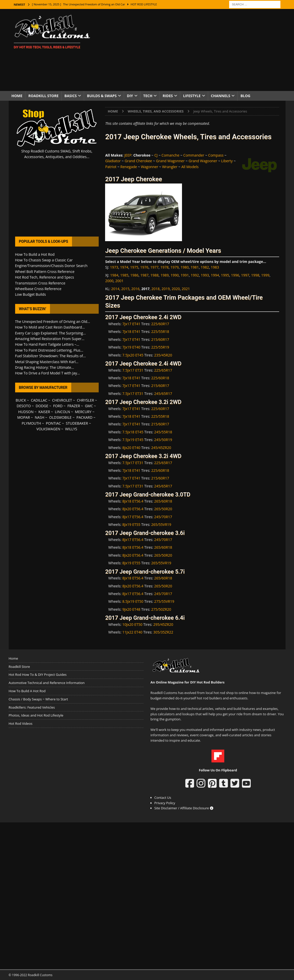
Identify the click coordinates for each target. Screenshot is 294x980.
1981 (195, 267)
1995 (225, 275)
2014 (115, 289)
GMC (89, 406)
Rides (168, 96)
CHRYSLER (85, 400)
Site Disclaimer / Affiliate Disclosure (184, 808)
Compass (216, 155)
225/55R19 (160, 347)
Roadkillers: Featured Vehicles (32, 707)
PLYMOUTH (31, 423)
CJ (156, 155)
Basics (70, 96)
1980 (185, 267)
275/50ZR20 (161, 609)
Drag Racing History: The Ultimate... (45, 367)
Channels (221, 96)
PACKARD (84, 417)
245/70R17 (163, 517)
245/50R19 (163, 440)
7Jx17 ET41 (131, 324)
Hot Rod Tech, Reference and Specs (45, 277)
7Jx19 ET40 (131, 347)
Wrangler (170, 167)
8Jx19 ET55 (131, 524)
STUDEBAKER (77, 423)
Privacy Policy (165, 803)
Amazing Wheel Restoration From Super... (50, 339)
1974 (124, 267)
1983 (215, 267)
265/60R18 (163, 501)
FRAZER (74, 406)
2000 (109, 281)
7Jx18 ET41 (131, 331)
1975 (134, 267)
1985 (124, 275)
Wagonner (150, 167)
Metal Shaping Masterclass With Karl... (47, 362)
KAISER (44, 412)
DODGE (42, 406)
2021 (186, 289)
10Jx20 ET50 (132, 624)
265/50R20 (163, 509)
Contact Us (163, 798)
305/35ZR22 (163, 632)
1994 (215, 275)
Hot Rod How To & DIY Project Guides (38, 675)
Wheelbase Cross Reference (38, 289)
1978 (165, 267)
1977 (154, 267)
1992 (195, 275)
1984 (114, 275)
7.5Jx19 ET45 (133, 440)
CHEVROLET (62, 400)
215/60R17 (160, 339)
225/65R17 (163, 370)
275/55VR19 (164, 601)
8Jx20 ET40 (131, 448)
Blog (245, 96)
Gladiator (113, 161)
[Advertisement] (192, 50)
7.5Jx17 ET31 (133, 370)
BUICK (21, 400)
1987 (145, 275)
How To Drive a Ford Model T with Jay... (48, 373)
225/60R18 (160, 378)
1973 (114, 267)
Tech (148, 96)
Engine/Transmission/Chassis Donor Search (51, 266)
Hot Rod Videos (21, 723)
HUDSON (26, 412)
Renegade (129, 167)
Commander (194, 155)
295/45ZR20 (163, 624)
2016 (135, 289)
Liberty (227, 161)
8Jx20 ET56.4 (133, 509)
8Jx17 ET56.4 (133, 517)
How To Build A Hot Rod (27, 691)
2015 (125, 289)
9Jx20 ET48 (131, 609)
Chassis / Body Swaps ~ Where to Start (38, 699)
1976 (144, 267)
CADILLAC (39, 400)
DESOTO (24, 406)
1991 (185, 275)
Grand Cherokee (138, 161)
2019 (166, 289)
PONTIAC (53, 423)
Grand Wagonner (170, 161)
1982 (205, 267)
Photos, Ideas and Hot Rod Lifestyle (36, 715)
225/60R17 (160, 324)
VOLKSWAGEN (48, 429)
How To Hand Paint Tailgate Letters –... (47, 344)
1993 (205, 275)
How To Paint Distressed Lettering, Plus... (49, 350)
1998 (255, 275)
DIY (130, 96)
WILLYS (71, 429)
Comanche (170, 155)
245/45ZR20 (161, 448)
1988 (155, 275)
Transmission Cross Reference (40, 283)
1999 (265, 275)
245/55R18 (163, 432)
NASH (40, 417)
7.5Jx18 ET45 (133, 432)
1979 (175, 267)
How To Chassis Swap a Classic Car (44, 260)
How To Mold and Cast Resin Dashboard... (50, 327)
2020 (176, 289)
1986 (134, 275)
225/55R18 (160, 331)
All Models (190, 167)
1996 (235, 275)
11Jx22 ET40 (132, 632)
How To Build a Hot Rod (35, 254)
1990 (175, 275)
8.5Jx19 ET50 (133, 601)
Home (17, 96)
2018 (156, 289)
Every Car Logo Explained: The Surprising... (50, 333)
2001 (119, 281)
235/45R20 (163, 355)
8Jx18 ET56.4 (133, 501)
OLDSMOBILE (60, 417)
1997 (245, 275)
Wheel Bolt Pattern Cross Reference (45, 272)
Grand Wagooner (203, 161)
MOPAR (23, 417)
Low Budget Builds (31, 294)
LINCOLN (62, 412)
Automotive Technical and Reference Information (47, 683)
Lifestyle (192, 96)
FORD (58, 406)
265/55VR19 (161, 524)
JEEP (128, 155)
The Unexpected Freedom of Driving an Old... (53, 321)
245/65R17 (163, 394)
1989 (165, 275)
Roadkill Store (43, 96)
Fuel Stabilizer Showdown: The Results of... (50, 356)
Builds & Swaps (102, 96)
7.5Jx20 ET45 (133, 355)
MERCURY (83, 412)
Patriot (111, 167)
